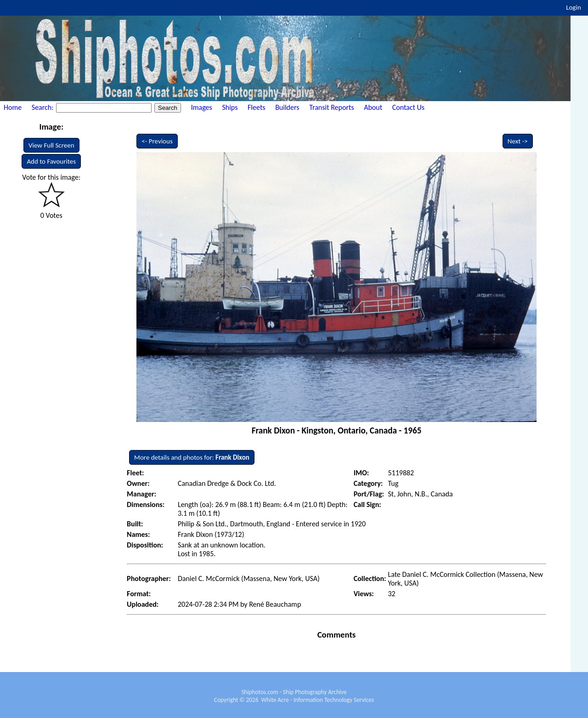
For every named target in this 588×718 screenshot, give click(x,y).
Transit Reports (331, 107)
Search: (43, 107)
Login (574, 7)
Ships (230, 107)
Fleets (256, 107)
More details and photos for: (192, 457)
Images (202, 107)
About (373, 107)
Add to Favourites (51, 161)
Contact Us (408, 107)
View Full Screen (51, 145)
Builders (287, 107)
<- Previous (157, 141)
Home (13, 107)
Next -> (518, 141)
